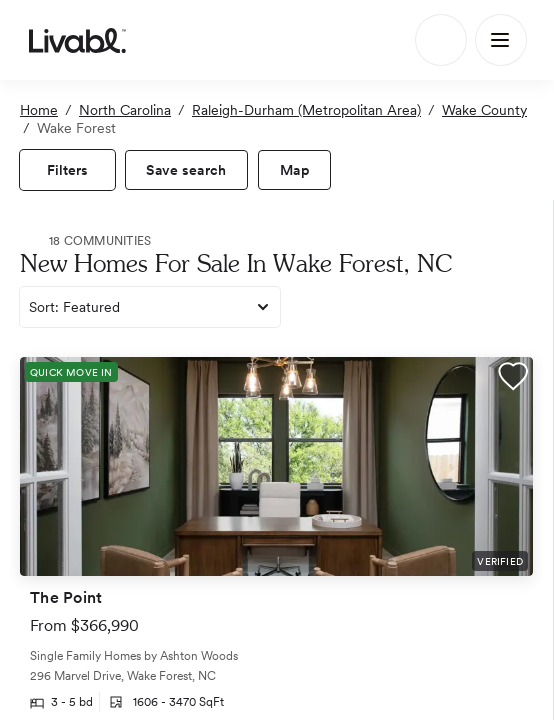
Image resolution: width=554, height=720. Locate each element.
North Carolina (125, 110)
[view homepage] (77, 40)
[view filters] (67, 170)
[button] (513, 379)
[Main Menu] (501, 40)
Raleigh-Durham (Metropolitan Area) (306, 110)
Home (39, 110)
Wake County (484, 110)
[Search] (441, 40)
